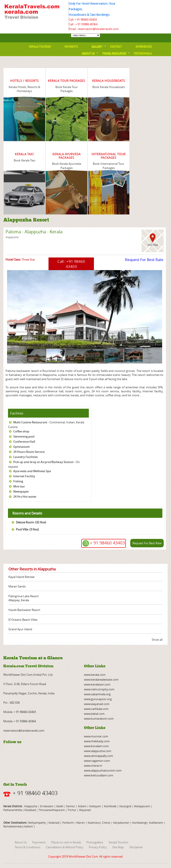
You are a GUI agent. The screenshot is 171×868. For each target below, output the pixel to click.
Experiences (144, 47)
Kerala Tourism (40, 47)
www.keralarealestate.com (101, 679)
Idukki (60, 806)
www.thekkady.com (97, 741)
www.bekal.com (94, 714)
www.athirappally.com (98, 756)
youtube (15, 752)
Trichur (72, 810)
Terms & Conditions (27, 847)
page (6, 365)
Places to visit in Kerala (66, 842)
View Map (153, 245)
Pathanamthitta (13, 810)
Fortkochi (68, 823)
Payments (71, 47)
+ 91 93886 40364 (86, 24)
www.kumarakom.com (99, 719)
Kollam (83, 806)
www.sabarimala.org (97, 694)
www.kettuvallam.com (99, 775)
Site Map (118, 847)
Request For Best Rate (144, 260)
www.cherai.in (93, 766)
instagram (46, 752)
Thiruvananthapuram (52, 810)
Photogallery (95, 842)
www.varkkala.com (96, 709)
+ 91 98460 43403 (86, 20)
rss (22, 752)
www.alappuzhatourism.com (103, 770)
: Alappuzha (30, 806)
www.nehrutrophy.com (99, 689)
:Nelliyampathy (36, 823)
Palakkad (30, 810)
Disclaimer (136, 847)
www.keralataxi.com (97, 684)
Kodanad (54, 823)
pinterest (53, 752)
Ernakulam (47, 806)
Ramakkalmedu (13, 826)
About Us (88, 53)
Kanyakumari (121, 823)
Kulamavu (94, 823)
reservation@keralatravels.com (24, 731)
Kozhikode (110, 806)
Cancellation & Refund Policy (65, 847)
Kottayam (95, 806)
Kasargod (125, 806)
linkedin (30, 752)
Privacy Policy (98, 847)
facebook (7, 752)
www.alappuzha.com (98, 751)
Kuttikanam (156, 823)
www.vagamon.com (97, 761)
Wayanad (85, 810)
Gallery (97, 47)
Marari (80, 823)
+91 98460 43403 (76, 264)
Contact (116, 47)
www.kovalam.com (96, 746)
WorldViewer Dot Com (83, 856)
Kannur (70, 806)
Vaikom (28, 826)
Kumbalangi (139, 823)
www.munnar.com (96, 736)
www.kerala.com (95, 675)
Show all (157, 640)
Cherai (107, 823)
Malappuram (142, 806)
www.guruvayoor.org (98, 699)
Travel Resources (114, 53)
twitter (38, 752)
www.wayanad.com (97, 704)
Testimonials (143, 53)
